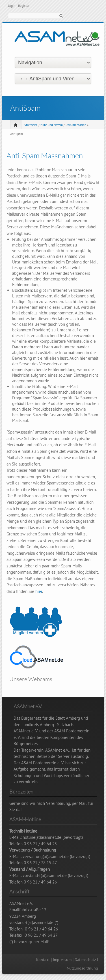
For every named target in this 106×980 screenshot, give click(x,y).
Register (24, 6)
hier (39, 591)
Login (12, 6)
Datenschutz (85, 960)
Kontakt (43, 960)
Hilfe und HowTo (52, 125)
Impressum (62, 960)
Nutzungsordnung (82, 968)
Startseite (31, 125)
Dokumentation (76, 125)
